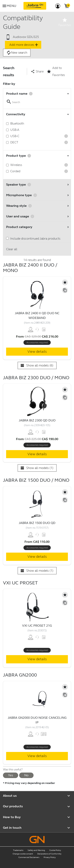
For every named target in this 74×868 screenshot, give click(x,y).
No (26, 775)
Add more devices (24, 45)
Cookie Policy (55, 850)
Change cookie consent (23, 854)
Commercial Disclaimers (29, 857)
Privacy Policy (50, 857)
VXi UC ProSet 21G (37, 626)
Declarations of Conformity (49, 854)
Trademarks (18, 850)
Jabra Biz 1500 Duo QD (37, 523)
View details (37, 352)
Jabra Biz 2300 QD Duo (37, 420)
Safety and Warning (36, 850)
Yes (11, 775)
